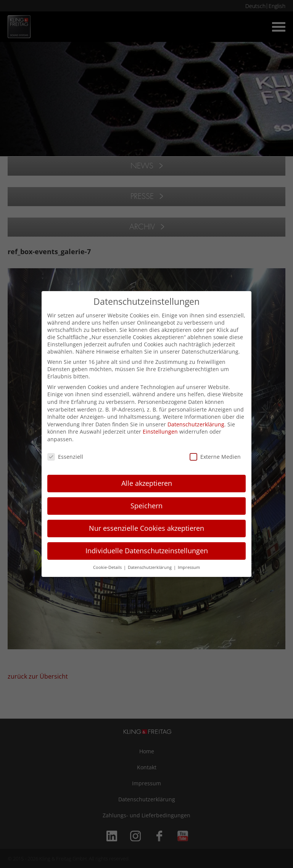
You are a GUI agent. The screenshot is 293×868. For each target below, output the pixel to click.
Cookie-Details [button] (108, 567)
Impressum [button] (189, 567)
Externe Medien (215, 457)
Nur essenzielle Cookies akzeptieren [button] (146, 528)
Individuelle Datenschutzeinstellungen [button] (147, 551)
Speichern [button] (146, 506)
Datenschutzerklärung (196, 424)
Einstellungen (160, 432)
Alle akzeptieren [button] (147, 483)
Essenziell (65, 457)
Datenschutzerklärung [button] (150, 567)
